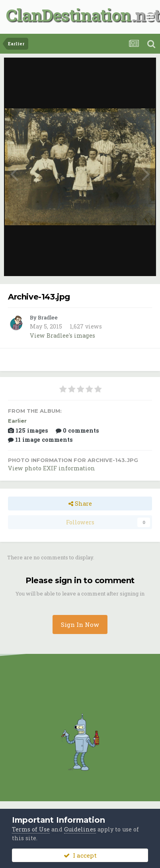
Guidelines (80, 829)
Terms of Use (31, 829)
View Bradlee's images (62, 335)
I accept (80, 855)
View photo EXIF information (52, 468)
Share (80, 504)
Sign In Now (80, 624)
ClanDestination (69, 15)
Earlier (17, 421)
